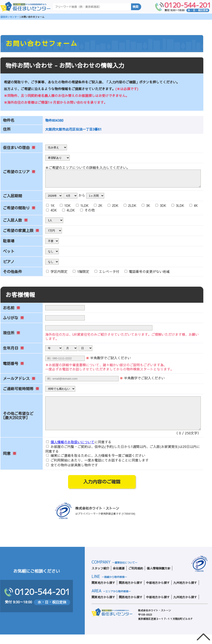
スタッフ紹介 (100, 578)
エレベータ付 (107, 275)
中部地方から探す (158, 592)
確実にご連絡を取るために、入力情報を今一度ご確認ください (96, 465)
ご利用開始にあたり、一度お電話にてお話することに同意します (97, 470)
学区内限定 (57, 275)
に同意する (79, 451)
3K (146, 209)
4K (194, 209)
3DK (161, 209)
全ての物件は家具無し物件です (72, 475)
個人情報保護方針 (159, 578)
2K (99, 209)
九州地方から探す (185, 592)
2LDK (131, 209)
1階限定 (81, 275)
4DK (52, 213)
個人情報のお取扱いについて (72, 451)
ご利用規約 (136, 578)
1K (51, 209)
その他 (87, 213)
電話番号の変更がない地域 (147, 275)
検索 (135, 7)
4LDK (69, 213)
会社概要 (119, 578)
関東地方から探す (103, 592)
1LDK (83, 209)
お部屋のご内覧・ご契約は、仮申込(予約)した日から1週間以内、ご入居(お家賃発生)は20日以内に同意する (123, 458)
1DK (66, 209)
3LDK (178, 209)
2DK (114, 209)
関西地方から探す (131, 592)
